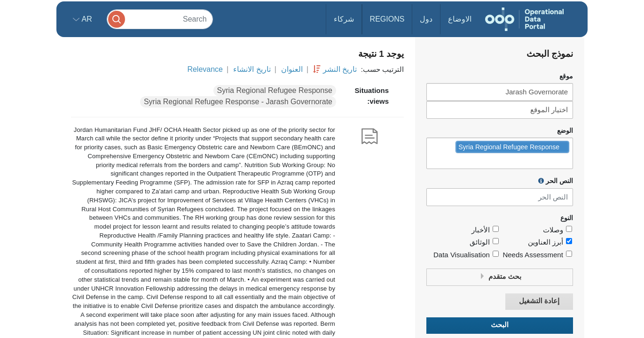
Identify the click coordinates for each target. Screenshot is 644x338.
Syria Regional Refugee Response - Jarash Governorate (238, 102)
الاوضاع (460, 19)
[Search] (160, 19)
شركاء (344, 19)
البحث (500, 325)
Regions (387, 19)
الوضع (565, 131)
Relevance (205, 69)
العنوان (292, 69)
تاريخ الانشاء (252, 69)
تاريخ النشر (340, 69)
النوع (567, 218)
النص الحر (556, 181)
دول (426, 19)
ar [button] (86, 19)
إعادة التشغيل (539, 301)
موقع (566, 76)
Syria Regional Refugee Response (275, 90)
